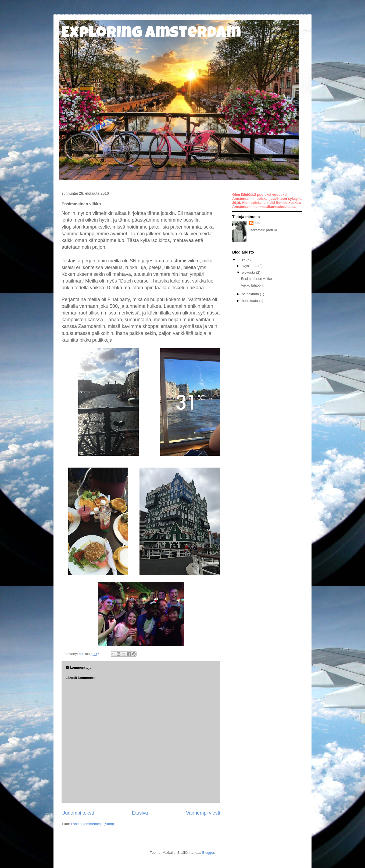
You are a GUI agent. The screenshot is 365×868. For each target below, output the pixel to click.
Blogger (208, 853)
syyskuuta (250, 266)
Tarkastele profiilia (263, 230)
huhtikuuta (251, 301)
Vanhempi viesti (203, 813)
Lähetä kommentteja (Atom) (92, 824)
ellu (257, 223)
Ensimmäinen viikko (256, 279)
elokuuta (249, 272)
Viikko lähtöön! (252, 285)
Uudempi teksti (78, 813)
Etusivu (140, 813)
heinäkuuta (251, 294)
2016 (242, 260)
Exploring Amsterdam (151, 34)
